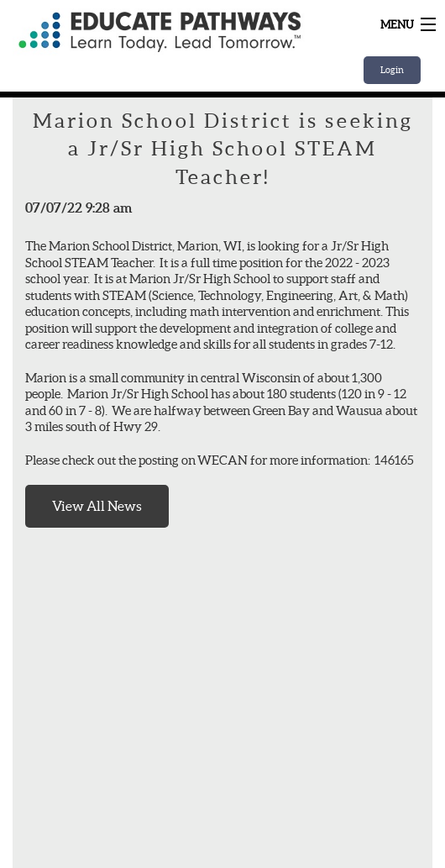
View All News (97, 506)
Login (392, 70)
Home (160, 32)
